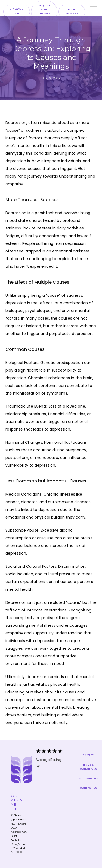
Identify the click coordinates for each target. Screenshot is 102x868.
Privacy (88, 755)
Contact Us (89, 788)
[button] (94, 9)
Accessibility (88, 778)
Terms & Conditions (89, 767)
